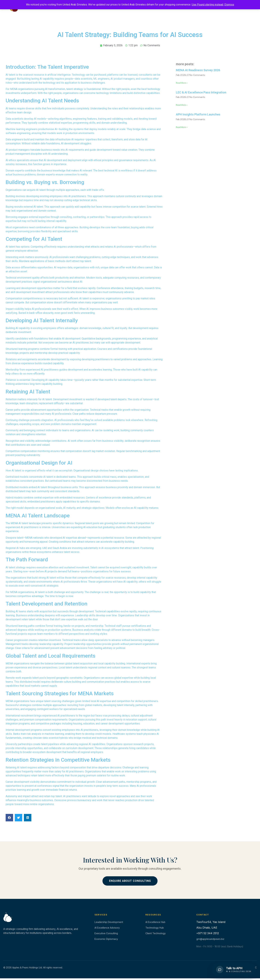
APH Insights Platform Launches (198, 114)
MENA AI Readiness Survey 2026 (198, 70)
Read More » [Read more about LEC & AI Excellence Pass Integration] (182, 105)
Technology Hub (155, 928)
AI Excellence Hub (155, 922)
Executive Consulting (106, 933)
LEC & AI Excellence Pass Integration (201, 92)
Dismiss (229, 5)
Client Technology (156, 933)
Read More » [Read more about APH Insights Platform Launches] (182, 127)
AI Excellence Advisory (107, 928)
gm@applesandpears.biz (210, 939)
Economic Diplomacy (106, 939)
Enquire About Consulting (130, 881)
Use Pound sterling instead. (208, 5)
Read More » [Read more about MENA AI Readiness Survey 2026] (182, 83)
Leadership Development (109, 922)
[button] (9, 818)
